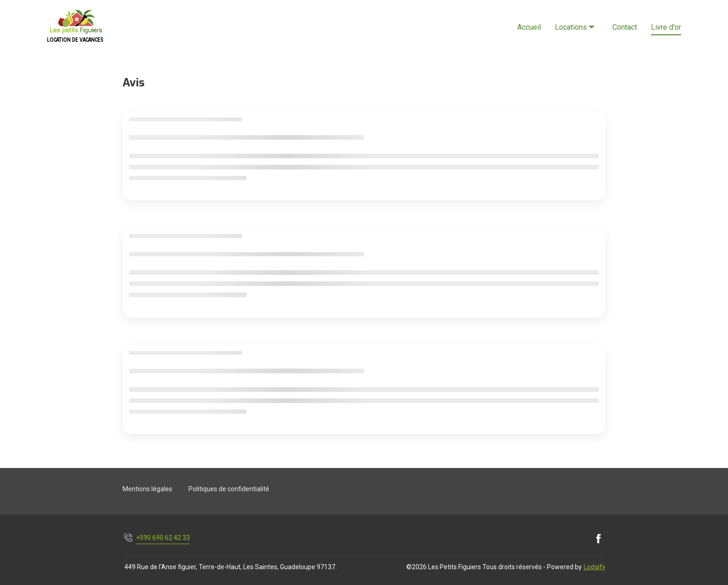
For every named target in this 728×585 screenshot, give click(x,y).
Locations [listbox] (576, 19)
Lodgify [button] (595, 567)
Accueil (529, 27)
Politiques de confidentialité (229, 489)
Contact (625, 27)
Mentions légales (147, 489)
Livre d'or (666, 27)
